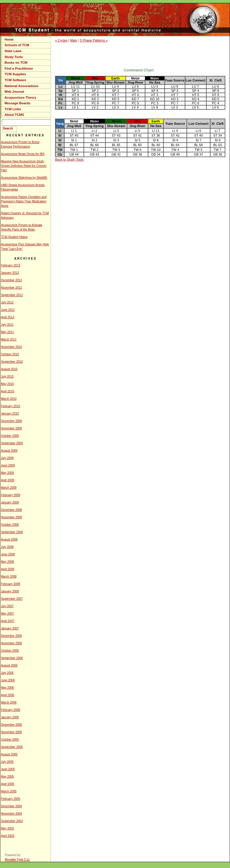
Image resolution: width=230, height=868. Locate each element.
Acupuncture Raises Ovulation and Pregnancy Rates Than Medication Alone (24, 201)
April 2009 (8, 480)
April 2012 (8, 317)
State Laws (13, 51)
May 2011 (7, 332)
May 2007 (7, 614)
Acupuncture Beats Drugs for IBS (23, 154)
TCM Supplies (15, 74)
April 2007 (8, 621)
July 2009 (7, 458)
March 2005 (9, 791)
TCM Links (13, 109)
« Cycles (61, 40)
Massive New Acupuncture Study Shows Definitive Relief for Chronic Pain (24, 166)
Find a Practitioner (19, 68)
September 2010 (12, 362)
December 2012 (11, 280)
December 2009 (11, 421)
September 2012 (12, 295)
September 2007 (12, 599)
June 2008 (8, 554)
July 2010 (7, 377)
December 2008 (11, 510)
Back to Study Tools (69, 159)
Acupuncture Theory (20, 97)
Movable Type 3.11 (17, 860)
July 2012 (7, 302)
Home (9, 39)
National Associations (21, 86)
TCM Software (15, 80)
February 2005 (11, 799)
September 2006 (12, 658)
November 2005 (11, 732)
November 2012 (11, 288)
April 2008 (8, 569)
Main (74, 40)
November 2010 (11, 347)
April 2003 (8, 836)
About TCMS (14, 115)
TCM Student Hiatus (14, 237)
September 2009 (12, 443)
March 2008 (9, 577)
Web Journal (14, 92)
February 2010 (11, 406)
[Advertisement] (140, 55)
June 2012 (8, 310)
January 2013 (10, 273)
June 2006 (8, 680)
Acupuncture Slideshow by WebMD (24, 178)
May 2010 (7, 384)
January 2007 (10, 628)
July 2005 (7, 762)
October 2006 (10, 651)
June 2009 (8, 465)
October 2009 (10, 436)
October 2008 (10, 525)
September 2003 (12, 821)
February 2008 (11, 584)
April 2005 (8, 784)
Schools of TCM (17, 45)
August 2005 (9, 754)
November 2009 (11, 428)
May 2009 (7, 473)
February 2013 (11, 265)
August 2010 (9, 369)
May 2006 (7, 688)
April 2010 (8, 391)
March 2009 (9, 488)
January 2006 (10, 717)
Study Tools (14, 57)
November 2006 (11, 643)
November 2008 (11, 517)
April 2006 (8, 695)
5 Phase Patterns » (94, 40)
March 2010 (9, 399)
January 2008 (10, 591)
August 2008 (9, 539)
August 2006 (9, 665)
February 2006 (11, 710)
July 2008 (7, 547)
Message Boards (17, 103)
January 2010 (10, 414)
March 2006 (9, 702)
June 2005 (8, 769)
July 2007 (7, 606)
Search (8, 128)
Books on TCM (16, 63)
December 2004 (11, 806)
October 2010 (10, 354)
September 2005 (12, 747)
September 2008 (12, 532)
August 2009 (9, 451)
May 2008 (7, 562)
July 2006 (7, 673)
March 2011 (9, 339)
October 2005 (10, 740)
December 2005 (11, 725)
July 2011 (7, 325)
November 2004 (11, 814)
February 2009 (11, 495)
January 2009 (10, 502)
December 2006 (11, 636)
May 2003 (7, 828)
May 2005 (7, 777)
